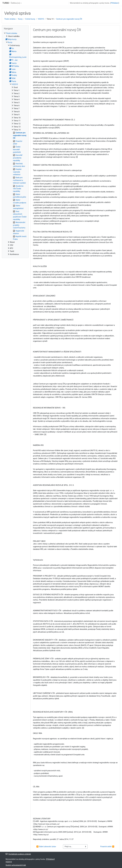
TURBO (6, 3)
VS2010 (41, 19)
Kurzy (20, 19)
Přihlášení (115, 3)
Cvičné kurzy (30, 19)
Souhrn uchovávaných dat (16, 865)
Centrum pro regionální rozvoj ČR (69, 19)
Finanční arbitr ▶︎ (107, 847)
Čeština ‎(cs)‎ (15, 3)
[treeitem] (15, 144)
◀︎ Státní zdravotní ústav (46, 847)
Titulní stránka (10, 19)
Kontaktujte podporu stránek (18, 854)
